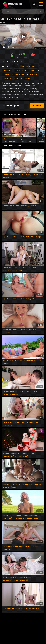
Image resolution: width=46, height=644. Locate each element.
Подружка (7, 70)
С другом (27, 79)
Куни (15, 66)
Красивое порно (19, 74)
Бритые (6, 74)
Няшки (17, 79)
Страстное (33, 74)
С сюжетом (19, 70)
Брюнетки (7, 79)
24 (15, 4)
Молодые (24, 66)
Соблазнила (32, 70)
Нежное (34, 66)
